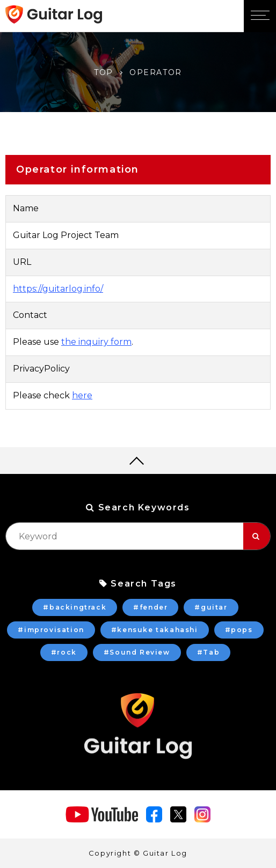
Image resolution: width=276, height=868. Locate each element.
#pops (239, 630)
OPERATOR (156, 72)
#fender (150, 607)
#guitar (211, 607)
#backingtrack (75, 607)
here (82, 395)
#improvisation (51, 630)
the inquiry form (96, 342)
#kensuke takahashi (155, 630)
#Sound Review (137, 652)
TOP (104, 72)
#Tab (208, 652)
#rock (64, 652)
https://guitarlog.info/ (58, 289)
